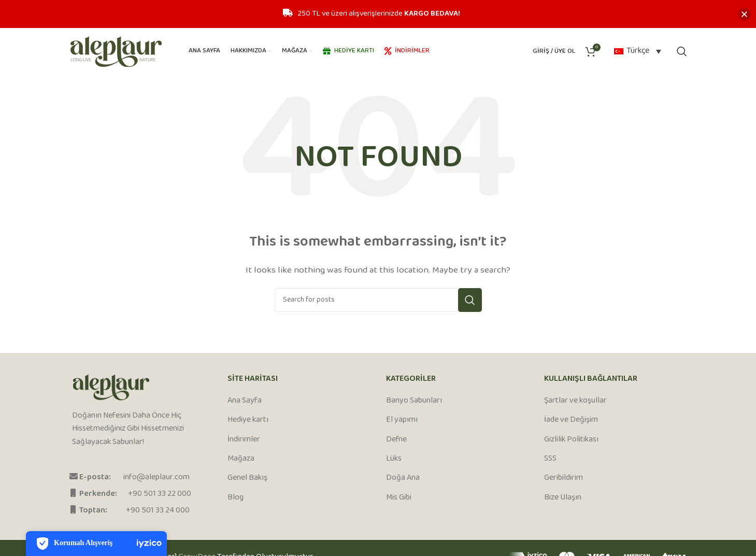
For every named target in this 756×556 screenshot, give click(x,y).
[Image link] (111, 387)
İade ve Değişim (571, 420)
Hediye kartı (248, 420)
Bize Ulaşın (563, 498)
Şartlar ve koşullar (575, 401)
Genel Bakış (247, 478)
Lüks (394, 459)
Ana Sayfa (245, 401)
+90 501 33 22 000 (160, 494)
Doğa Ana (403, 478)
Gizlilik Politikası (571, 440)
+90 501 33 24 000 (158, 511)
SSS (550, 459)
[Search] (682, 51)
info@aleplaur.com (156, 477)
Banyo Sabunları (414, 401)
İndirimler (244, 440)
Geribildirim (564, 478)
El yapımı (402, 420)
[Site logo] (116, 52)
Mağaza (241, 459)
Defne (396, 440)
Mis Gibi (399, 498)
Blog (236, 498)
